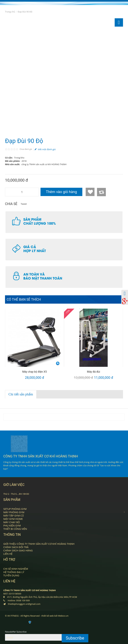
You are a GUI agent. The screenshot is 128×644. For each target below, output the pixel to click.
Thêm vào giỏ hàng (61, 192)
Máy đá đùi (94, 372)
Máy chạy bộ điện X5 (34, 372)
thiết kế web (47, 616)
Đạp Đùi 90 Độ (25, 12)
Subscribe (75, 638)
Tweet (24, 204)
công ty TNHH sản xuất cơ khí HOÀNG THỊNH (44, 164)
